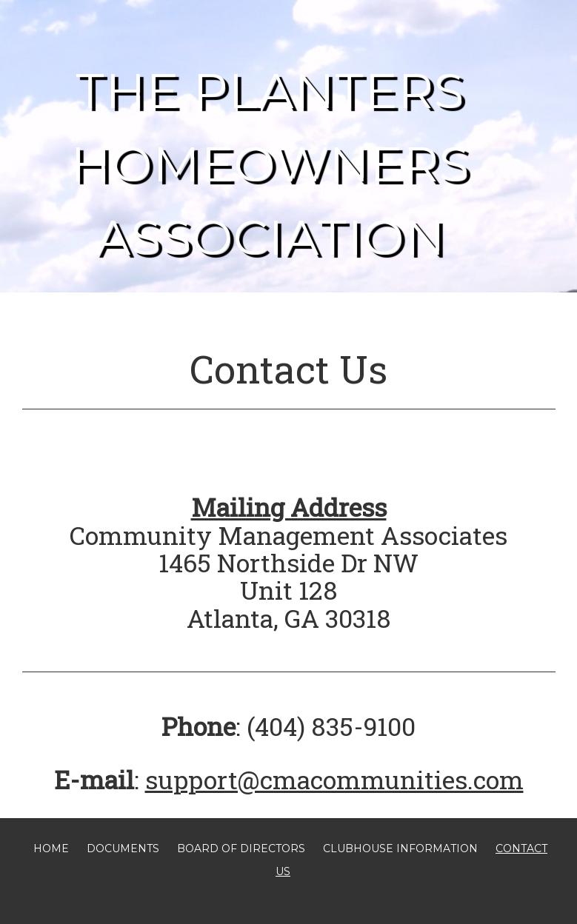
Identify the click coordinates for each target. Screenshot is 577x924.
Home (51, 848)
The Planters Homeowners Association (270, 164)
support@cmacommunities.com (334, 779)
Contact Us (288, 369)
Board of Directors (241, 848)
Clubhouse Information (400, 848)
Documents (123, 848)
